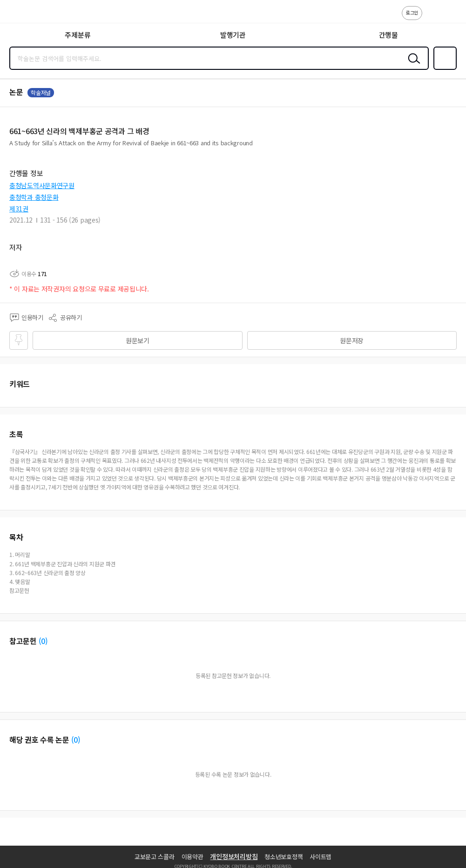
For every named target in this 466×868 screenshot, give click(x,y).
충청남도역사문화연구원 (42, 185)
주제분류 (78, 35)
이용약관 (192, 857)
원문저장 (352, 340)
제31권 (19, 209)
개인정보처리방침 (234, 856)
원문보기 (138, 340)
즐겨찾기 (443, 69)
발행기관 (233, 35)
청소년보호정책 (284, 857)
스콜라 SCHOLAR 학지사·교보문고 (28, 14)
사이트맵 (321, 857)
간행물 (388, 35)
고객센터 (432, 18)
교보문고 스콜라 (155, 857)
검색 (412, 66)
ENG (452, 18)
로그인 (412, 12)
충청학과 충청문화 (34, 197)
